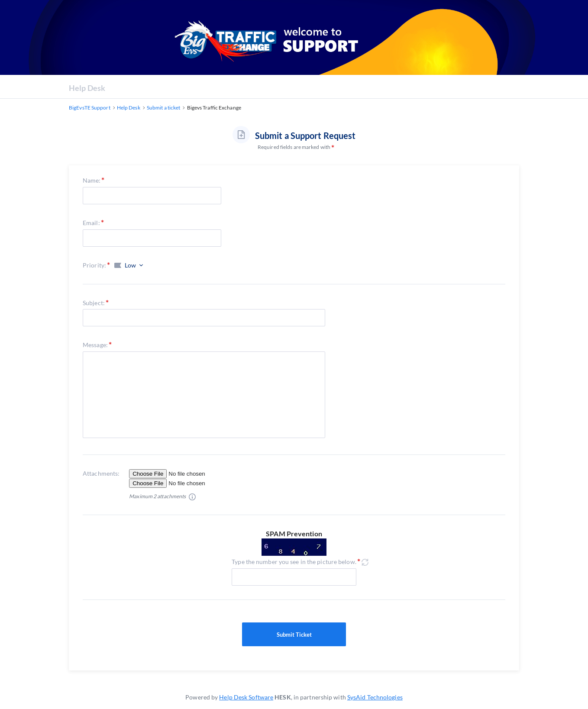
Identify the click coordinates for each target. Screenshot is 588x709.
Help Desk (87, 88)
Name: (92, 180)
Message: (95, 345)
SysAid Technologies (375, 697)
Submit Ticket (294, 635)
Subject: (94, 303)
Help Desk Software (246, 697)
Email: (91, 223)
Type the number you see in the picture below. (294, 562)
